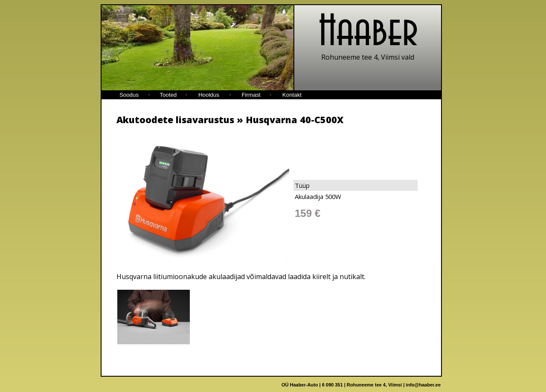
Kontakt (292, 95)
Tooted (168, 95)
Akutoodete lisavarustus (175, 120)
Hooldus (209, 95)
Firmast (251, 95)
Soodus (129, 95)
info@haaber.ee (423, 385)
